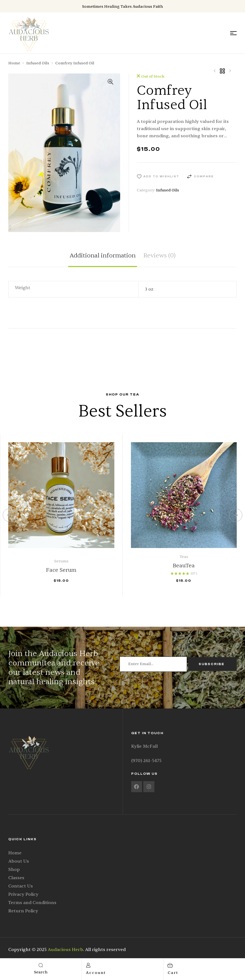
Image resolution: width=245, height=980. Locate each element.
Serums (61, 561)
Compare (204, 176)
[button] (110, 82)
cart (173, 973)
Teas (184, 557)
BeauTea (184, 566)
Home (14, 63)
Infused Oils (38, 63)
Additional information (103, 256)
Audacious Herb (65, 950)
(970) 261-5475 (146, 761)
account (96, 973)
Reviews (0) (160, 256)
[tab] (103, 260)
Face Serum (61, 570)
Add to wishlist (161, 176)
